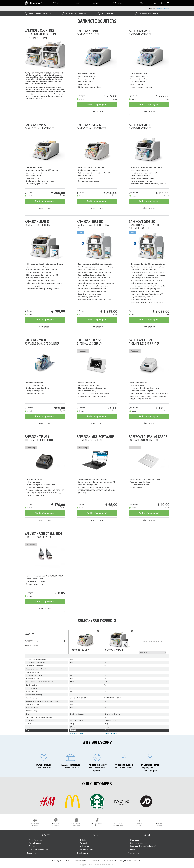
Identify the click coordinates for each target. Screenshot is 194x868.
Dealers (78, 3)
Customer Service (119, 3)
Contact (32, 846)
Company (96, 3)
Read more (31, 853)
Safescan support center (140, 843)
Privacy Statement (125, 861)
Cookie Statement (110, 861)
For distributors (35, 843)
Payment (83, 843)
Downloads (135, 840)
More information (77, 733)
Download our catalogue (38, 849)
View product (97, 112)
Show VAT (138, 861)
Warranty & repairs (87, 849)
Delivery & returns (87, 846)
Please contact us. (163, 8)
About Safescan (35, 840)
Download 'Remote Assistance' (143, 846)
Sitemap (68, 861)
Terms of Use (96, 861)
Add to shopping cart (97, 105)
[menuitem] (33, 3)
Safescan (31, 641)
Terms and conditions (81, 861)
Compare (82, 96)
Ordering (83, 840)
